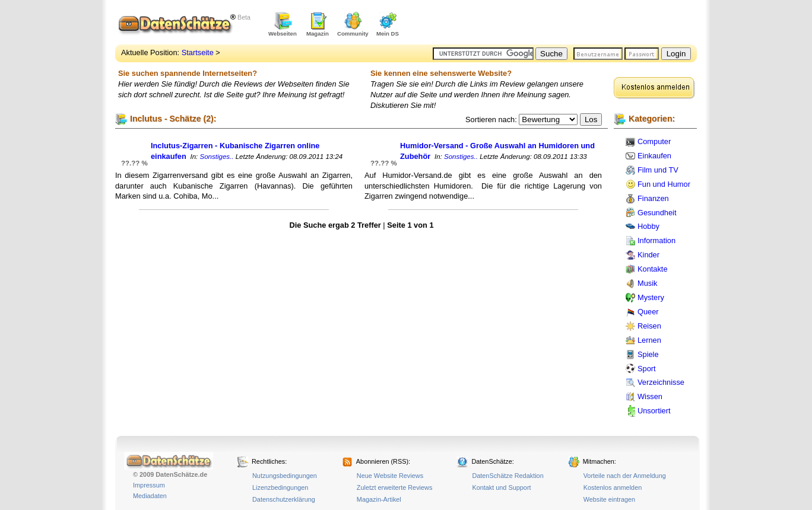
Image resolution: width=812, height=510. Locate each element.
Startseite (198, 52)
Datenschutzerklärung (284, 499)
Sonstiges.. (217, 157)
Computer (654, 141)
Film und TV (658, 170)
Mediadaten (150, 496)
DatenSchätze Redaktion (507, 476)
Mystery (651, 297)
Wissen (650, 396)
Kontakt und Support (501, 487)
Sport (647, 369)
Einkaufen (654, 156)
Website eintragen (609, 499)
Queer (648, 312)
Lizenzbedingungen (280, 487)
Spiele (648, 354)
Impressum (149, 485)
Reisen (649, 326)
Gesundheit (657, 213)
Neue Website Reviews (390, 476)
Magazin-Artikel (379, 499)
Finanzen (653, 198)
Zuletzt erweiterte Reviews (395, 487)
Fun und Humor (664, 184)
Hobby (648, 226)
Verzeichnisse (661, 382)
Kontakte (653, 269)
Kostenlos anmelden (613, 487)
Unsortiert (654, 411)
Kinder (648, 255)
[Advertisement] (558, 24)
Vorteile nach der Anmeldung (625, 476)
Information (656, 240)
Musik (647, 283)
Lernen (649, 340)
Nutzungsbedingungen (285, 476)
